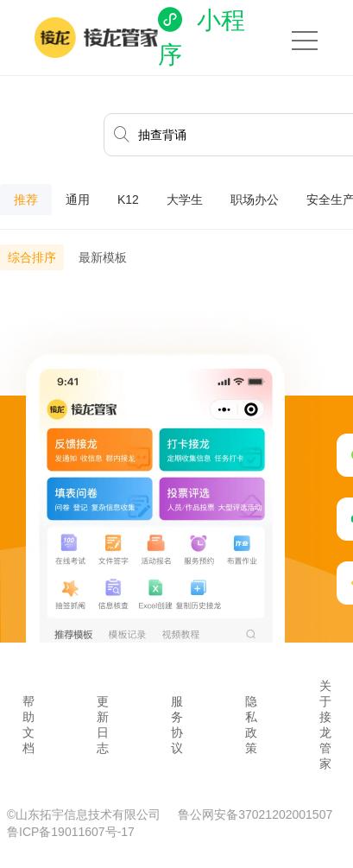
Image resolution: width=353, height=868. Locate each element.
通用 (78, 200)
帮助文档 (28, 725)
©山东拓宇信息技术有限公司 (85, 814)
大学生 (185, 200)
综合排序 (32, 257)
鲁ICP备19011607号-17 (71, 832)
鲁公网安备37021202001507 (255, 814)
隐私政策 (251, 725)
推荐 (26, 200)
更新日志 (103, 725)
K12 (128, 200)
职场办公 (255, 200)
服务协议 (177, 725)
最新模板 (103, 257)
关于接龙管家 (325, 725)
